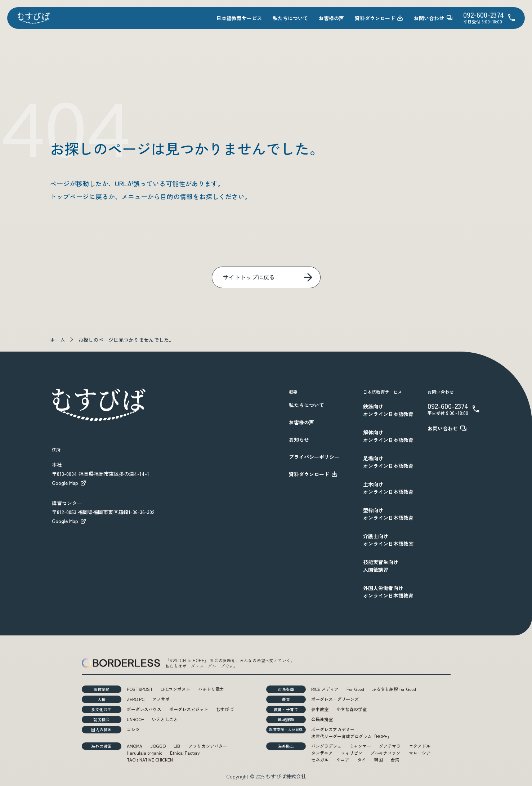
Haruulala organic (144, 753)
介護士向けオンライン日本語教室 (388, 540)
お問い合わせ (433, 18)
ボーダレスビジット (189, 709)
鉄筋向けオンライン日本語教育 (388, 410)
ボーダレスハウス (144, 709)
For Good (355, 689)
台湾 (395, 760)
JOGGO (158, 746)
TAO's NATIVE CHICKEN (150, 760)
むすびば (225, 709)
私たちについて (290, 18)
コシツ (133, 729)
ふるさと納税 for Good (394, 689)
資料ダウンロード (379, 18)
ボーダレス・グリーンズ (335, 699)
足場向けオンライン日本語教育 (388, 462)
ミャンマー (360, 746)
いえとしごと (165, 719)
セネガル (320, 760)
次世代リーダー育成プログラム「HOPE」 (351, 736)
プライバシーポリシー (314, 457)
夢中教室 (320, 709)
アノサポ (161, 699)
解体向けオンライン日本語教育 (388, 436)
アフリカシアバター (208, 746)
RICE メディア (325, 689)
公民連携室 (322, 719)
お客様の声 (331, 18)
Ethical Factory (185, 753)
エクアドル (420, 746)
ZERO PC (136, 699)
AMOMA (135, 746)
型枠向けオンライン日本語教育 (388, 514)
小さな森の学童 (352, 709)
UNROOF (135, 719)
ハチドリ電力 (211, 689)
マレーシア (420, 753)
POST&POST (140, 689)
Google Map (69, 483)
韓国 (379, 760)
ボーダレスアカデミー (333, 729)
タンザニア (322, 753)
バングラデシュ (326, 746)
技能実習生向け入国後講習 (381, 566)
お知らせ (299, 439)
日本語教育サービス (239, 18)
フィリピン (352, 753)
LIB (177, 746)
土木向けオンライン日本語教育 (388, 488)
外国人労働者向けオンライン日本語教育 (388, 592)
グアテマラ (390, 746)
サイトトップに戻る (249, 277)
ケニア (343, 760)
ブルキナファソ (385, 753)
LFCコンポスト (175, 689)
